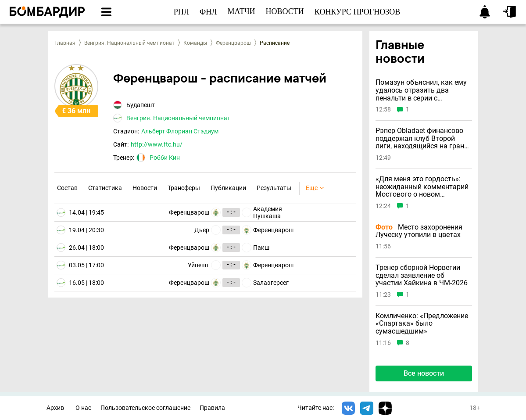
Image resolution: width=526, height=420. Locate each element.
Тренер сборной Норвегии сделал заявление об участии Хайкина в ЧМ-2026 (422, 275)
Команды (195, 43)
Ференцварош (233, 43)
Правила (212, 408)
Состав (67, 188)
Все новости (424, 373)
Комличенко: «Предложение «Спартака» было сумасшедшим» (422, 324)
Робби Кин (165, 158)
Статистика (105, 188)
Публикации (228, 188)
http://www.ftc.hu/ (157, 144)
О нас (83, 408)
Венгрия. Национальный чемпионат (129, 43)
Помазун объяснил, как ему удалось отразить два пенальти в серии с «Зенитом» (421, 90)
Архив (55, 408)
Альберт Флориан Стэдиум (180, 131)
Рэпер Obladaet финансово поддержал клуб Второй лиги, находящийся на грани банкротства (422, 138)
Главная (65, 43)
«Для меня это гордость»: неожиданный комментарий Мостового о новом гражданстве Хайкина (422, 187)
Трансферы (184, 188)
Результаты (274, 188)
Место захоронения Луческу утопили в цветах (419, 231)
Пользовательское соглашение (145, 408)
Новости (145, 188)
